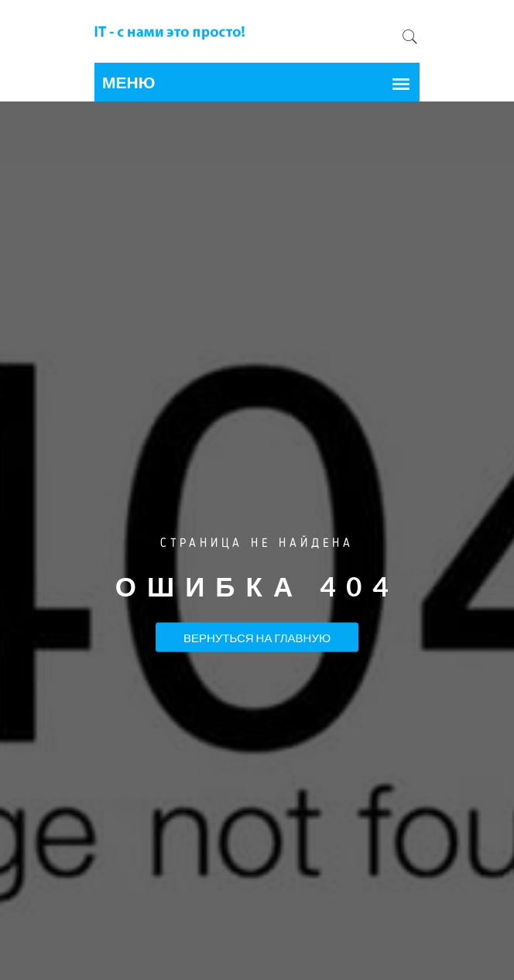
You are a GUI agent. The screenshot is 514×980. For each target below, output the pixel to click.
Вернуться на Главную (257, 637)
